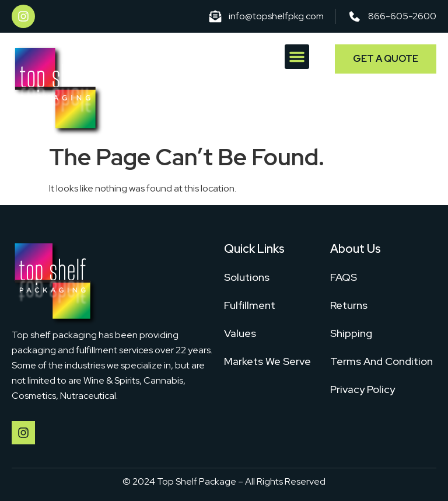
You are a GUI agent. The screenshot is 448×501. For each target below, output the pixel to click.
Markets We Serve (267, 361)
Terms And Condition (381, 361)
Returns (349, 305)
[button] (297, 57)
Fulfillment (250, 305)
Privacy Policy (363, 389)
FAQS (344, 277)
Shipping (351, 333)
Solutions (247, 277)
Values (240, 333)
